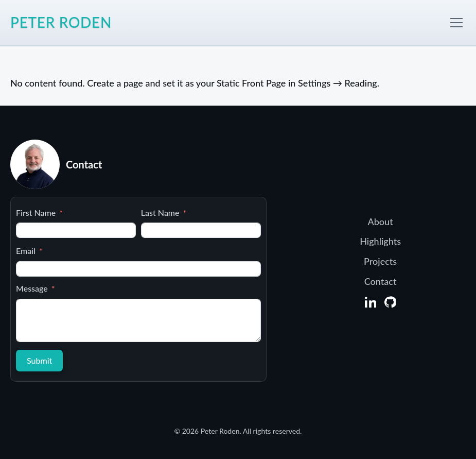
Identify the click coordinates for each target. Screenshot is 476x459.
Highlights (380, 241)
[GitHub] (390, 302)
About (381, 222)
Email (26, 251)
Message (32, 288)
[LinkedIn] (371, 302)
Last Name (160, 212)
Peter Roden (61, 22)
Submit (39, 360)
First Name (36, 212)
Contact (381, 281)
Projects (380, 261)
